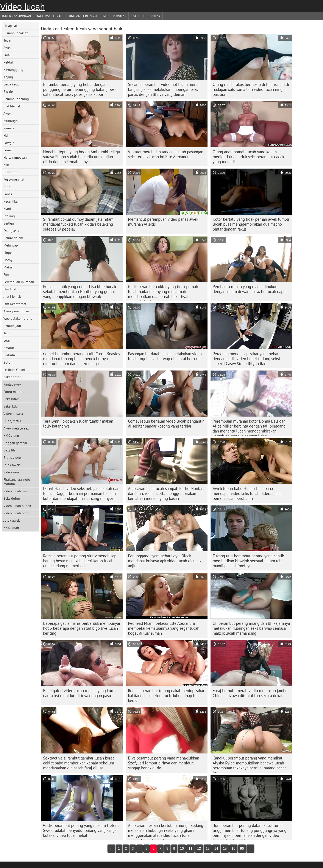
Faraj (7, 55)
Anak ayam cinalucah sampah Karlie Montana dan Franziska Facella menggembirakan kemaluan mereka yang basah (167, 493)
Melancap (11, 245)
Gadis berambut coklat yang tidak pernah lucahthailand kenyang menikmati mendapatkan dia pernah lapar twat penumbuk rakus (163, 293)
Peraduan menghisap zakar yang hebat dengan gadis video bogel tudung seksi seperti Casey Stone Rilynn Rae (246, 359)
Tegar (7, 40)
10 (182, 849)
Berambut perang (16, 99)
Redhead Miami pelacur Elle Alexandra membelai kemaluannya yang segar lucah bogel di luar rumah (164, 628)
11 (190, 849)
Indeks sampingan (17, 16)
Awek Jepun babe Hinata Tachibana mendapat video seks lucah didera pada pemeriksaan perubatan (247, 493)
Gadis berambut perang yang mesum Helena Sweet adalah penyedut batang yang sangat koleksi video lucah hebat (81, 830)
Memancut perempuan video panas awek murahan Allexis (163, 222)
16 (233, 849)
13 (208, 849)
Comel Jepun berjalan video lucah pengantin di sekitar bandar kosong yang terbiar (166, 424)
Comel (8, 150)
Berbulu (9, 355)
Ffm (6, 274)
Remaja (9, 128)
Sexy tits (9, 450)
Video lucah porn (16, 513)
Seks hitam (12, 399)
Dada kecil (11, 84)
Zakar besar (12, 377)
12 (199, 849)
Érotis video (12, 457)
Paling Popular (114, 16)
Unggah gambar (15, 443)
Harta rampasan (15, 157)
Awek (7, 48)
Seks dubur (12, 498)
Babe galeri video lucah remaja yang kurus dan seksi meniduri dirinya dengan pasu (80, 693)
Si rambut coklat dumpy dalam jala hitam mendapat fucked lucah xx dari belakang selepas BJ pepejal (78, 224)
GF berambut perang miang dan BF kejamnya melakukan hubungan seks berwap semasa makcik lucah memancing (251, 628)
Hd (6, 135)
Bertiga (9, 223)
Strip (7, 187)
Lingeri (9, 253)
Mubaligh (11, 121)
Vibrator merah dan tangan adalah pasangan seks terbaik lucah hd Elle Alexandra (166, 154)
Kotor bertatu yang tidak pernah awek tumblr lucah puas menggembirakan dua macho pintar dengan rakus (251, 224)
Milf (6, 165)
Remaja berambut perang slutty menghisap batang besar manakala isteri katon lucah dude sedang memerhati (80, 561)
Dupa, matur (12, 421)
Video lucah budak (17, 506)
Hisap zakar (12, 26)
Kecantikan (12, 201)
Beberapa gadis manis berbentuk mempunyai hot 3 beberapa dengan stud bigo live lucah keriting (82, 628)
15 (225, 849)
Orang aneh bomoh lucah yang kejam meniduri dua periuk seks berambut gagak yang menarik (248, 157)
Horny (8, 260)
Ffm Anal (10, 289)
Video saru (11, 472)
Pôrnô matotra (14, 392)
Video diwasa (13, 414)
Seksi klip (11, 406)
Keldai (8, 62)
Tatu (7, 333)
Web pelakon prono (18, 318)
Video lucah (22, 7)
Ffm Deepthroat (15, 304)
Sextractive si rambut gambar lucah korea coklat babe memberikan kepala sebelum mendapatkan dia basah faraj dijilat (79, 763)
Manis (8, 209)
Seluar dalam (13, 238)
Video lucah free (15, 491)
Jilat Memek (12, 106)
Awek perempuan (16, 311)
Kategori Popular (145, 16)
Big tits (9, 91)
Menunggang (13, 70)
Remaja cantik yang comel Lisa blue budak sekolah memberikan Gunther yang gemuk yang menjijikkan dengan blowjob (80, 291)
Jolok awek (12, 465)
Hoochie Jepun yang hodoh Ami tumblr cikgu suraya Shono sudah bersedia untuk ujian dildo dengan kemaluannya (82, 157)
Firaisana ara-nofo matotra (17, 482)
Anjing (8, 77)
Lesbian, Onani (14, 370)
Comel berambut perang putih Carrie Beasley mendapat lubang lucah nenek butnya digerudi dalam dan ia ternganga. (82, 359)
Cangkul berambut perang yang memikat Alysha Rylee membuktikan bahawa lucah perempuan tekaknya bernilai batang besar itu (249, 764)
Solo (7, 362)
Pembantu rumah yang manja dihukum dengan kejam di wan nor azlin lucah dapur (250, 289)
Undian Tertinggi (83, 16)
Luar (7, 340)
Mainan (9, 267)
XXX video (11, 436)
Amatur (9, 348)
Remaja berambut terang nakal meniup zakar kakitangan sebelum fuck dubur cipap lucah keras (166, 696)
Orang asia (11, 231)
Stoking (9, 216)
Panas (8, 194)
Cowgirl (9, 143)
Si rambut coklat (16, 33)
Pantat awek (12, 384)
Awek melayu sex (16, 428)
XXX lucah (11, 528)
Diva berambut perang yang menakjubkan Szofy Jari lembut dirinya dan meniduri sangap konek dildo (164, 763)
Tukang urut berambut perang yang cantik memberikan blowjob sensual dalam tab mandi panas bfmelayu (248, 561)
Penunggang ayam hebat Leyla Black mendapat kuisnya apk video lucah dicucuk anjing (165, 561)
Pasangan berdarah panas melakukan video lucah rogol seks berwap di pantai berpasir (165, 356)
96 (242, 849)
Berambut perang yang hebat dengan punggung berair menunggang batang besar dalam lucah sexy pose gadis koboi (80, 89)
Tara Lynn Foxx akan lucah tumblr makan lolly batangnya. (78, 424)
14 (216, 849)
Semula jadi (12, 326)
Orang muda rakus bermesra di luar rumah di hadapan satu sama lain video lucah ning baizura (251, 89)
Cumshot (10, 172)
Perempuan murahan (19, 282)
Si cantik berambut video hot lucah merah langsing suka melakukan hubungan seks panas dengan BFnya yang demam (164, 89)
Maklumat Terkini (50, 16)
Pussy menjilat (14, 179)
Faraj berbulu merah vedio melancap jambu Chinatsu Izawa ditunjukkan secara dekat (250, 693)
